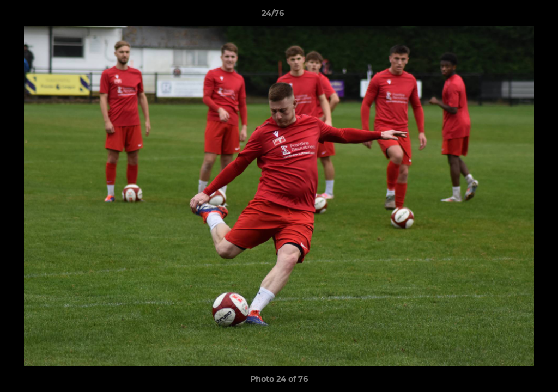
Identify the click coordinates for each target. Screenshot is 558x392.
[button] (512, 16)
